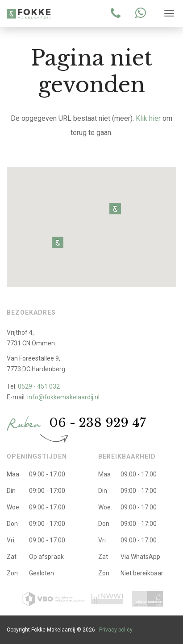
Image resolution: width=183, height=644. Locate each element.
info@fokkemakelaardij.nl (63, 397)
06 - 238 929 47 (98, 423)
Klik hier (148, 118)
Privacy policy (116, 630)
